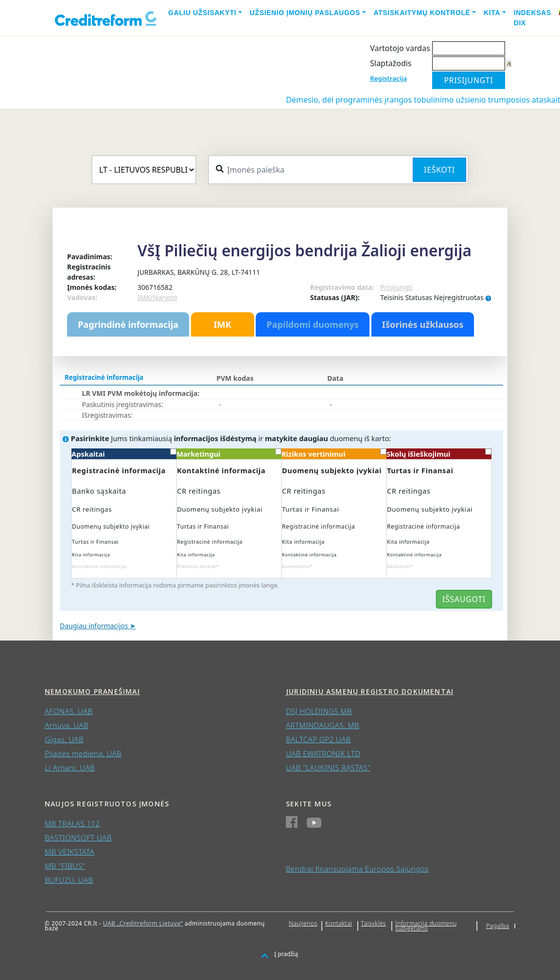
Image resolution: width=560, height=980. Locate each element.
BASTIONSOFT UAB (78, 837)
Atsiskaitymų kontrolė (422, 13)
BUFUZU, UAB (69, 880)
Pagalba (498, 926)
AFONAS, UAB (69, 711)
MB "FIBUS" (65, 866)
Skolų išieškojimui (439, 454)
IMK (222, 324)
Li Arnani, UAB (70, 767)
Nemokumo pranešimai (92, 691)
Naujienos (303, 923)
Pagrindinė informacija (128, 324)
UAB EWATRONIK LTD (323, 753)
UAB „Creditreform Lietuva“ (143, 923)
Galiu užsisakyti (202, 13)
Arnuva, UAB (67, 725)
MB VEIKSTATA (70, 852)
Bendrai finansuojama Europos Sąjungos (357, 869)
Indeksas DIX (533, 18)
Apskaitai (124, 454)
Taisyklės (374, 923)
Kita (492, 13)
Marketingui (229, 454)
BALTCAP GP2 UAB (318, 739)
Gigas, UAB (64, 739)
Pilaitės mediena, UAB (83, 753)
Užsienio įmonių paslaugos (305, 13)
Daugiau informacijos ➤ (98, 626)
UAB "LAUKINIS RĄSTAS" (328, 767)
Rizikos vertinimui (334, 454)
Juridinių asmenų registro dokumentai (370, 691)
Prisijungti (396, 287)
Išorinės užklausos (423, 324)
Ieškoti (439, 170)
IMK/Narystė (157, 297)
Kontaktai (339, 923)
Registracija (388, 78)
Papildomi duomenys (313, 324)
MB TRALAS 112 (72, 823)
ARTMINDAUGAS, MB (323, 725)
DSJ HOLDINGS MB (319, 711)
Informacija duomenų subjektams (426, 926)
